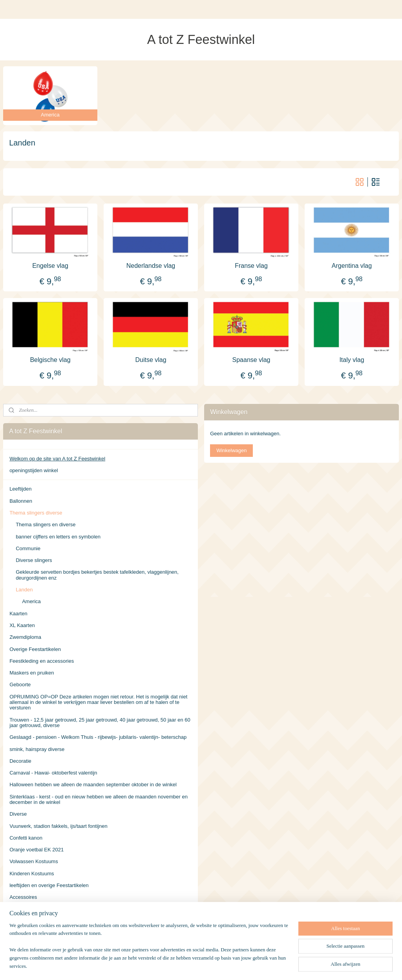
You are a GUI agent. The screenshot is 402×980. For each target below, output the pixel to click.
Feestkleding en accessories (42, 661)
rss (196, 965)
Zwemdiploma (25, 637)
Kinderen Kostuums (32, 874)
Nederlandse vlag (151, 265)
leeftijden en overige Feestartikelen (49, 885)
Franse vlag (251, 265)
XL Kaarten (22, 625)
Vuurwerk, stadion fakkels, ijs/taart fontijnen (58, 826)
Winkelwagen (231, 450)
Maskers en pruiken (32, 673)
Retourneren (24, 933)
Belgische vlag (50, 359)
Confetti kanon (26, 838)
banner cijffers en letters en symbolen (58, 537)
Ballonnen (21, 501)
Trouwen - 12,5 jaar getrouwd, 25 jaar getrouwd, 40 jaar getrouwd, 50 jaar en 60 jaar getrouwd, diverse (100, 723)
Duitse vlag (151, 359)
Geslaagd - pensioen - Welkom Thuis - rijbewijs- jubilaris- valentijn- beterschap (98, 737)
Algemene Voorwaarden (37, 921)
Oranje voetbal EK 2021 (37, 850)
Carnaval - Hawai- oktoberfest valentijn (53, 773)
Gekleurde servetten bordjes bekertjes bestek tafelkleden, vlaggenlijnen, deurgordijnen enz (97, 575)
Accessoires (23, 897)
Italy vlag (352, 359)
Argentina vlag (352, 265)
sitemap (182, 965)
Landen (24, 590)
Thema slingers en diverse (46, 525)
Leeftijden (20, 489)
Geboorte (20, 685)
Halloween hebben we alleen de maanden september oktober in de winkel (93, 785)
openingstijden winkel (34, 470)
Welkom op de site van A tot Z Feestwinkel (57, 459)
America (31, 601)
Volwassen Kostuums (34, 861)
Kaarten (18, 614)
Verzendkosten (26, 909)
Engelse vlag (50, 265)
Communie (28, 548)
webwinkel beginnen (222, 965)
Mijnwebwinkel (282, 965)
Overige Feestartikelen (35, 649)
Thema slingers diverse (36, 513)
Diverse (18, 814)
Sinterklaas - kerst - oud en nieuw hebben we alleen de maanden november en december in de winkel (99, 799)
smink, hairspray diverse (37, 749)
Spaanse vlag (251, 359)
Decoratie (20, 761)
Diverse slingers (34, 560)
